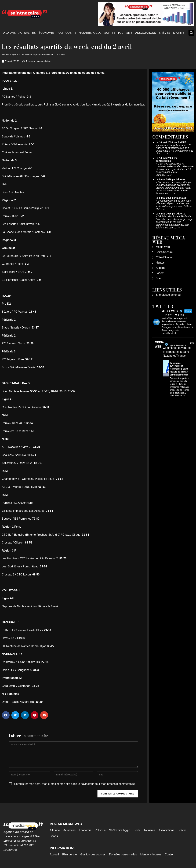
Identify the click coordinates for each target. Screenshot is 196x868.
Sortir (110, 33)
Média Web (163, 247)
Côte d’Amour (164, 257)
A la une (9, 33)
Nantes (160, 263)
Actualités (27, 33)
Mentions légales (151, 854)
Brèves (164, 33)
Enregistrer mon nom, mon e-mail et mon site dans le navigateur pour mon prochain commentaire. (75, 784)
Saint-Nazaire (164, 252)
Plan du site (70, 854)
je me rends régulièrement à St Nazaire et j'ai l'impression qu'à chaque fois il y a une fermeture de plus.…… (175, 149)
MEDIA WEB (159, 344)
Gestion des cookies (93, 854)
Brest (159, 278)
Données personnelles (123, 854)
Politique (64, 33)
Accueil (5, 54)
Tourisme (125, 33)
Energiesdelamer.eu (168, 295)
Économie (46, 33)
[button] (191, 33)
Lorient (160, 273)
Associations (146, 33)
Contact (170, 854)
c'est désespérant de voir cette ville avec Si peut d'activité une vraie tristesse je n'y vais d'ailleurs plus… (174, 205)
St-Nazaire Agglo (88, 33)
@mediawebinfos (178, 345)
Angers (160, 268)
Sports (179, 33)
